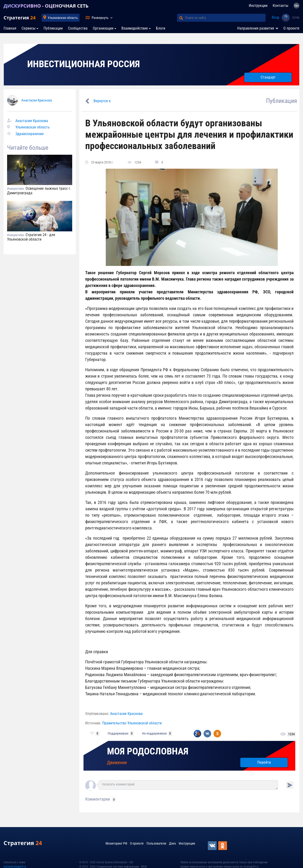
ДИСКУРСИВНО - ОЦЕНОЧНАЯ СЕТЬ (46, 6)
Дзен (172, 843)
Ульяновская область (63, 18)
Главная (10, 28)
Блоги (161, 28)
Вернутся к (102, 101)
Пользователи (156, 843)
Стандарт (268, 77)
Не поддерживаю (154, 733)
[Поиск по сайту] (225, 18)
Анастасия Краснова (37, 100)
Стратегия (20, 18)
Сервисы (29, 28)
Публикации (53, 28)
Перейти (264, 762)
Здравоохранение (30, 134)
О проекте (291, 28)
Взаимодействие (135, 28)
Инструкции (258, 6)
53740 (296, 18)
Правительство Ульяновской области (132, 723)
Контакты (281, 6)
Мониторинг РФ (116, 843)
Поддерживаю (118, 733)
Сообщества (78, 28)
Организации (103, 28)
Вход (276, 17)
